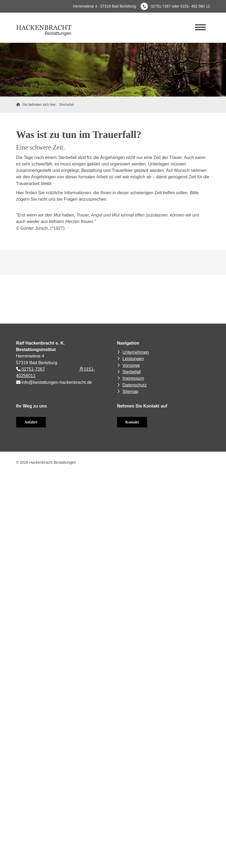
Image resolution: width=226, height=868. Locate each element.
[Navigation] (200, 27)
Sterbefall (66, 104)
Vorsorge (131, 365)
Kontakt (132, 422)
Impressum (133, 378)
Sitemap (131, 391)
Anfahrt (31, 422)
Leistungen (133, 359)
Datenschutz (135, 385)
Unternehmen (136, 352)
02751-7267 (31, 369)
